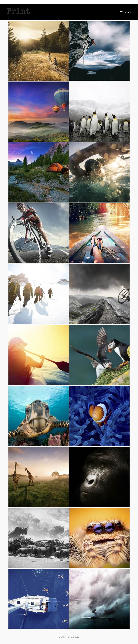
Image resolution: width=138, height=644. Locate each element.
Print (18, 12)
